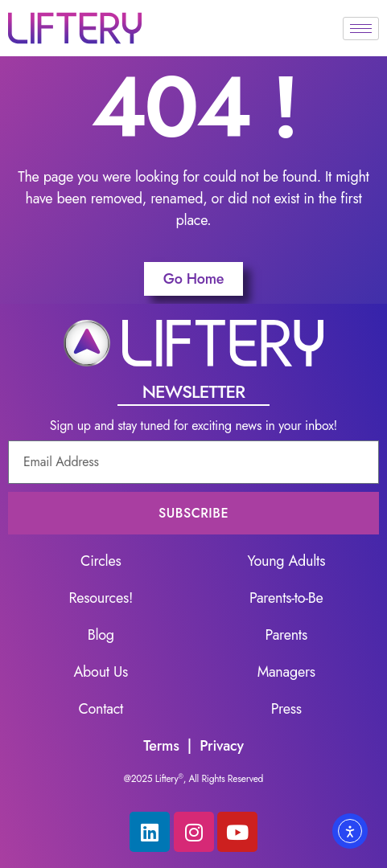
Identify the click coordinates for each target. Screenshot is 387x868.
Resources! (101, 598)
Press (286, 709)
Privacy (221, 746)
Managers (286, 672)
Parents (286, 635)
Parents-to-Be (286, 598)
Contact (101, 709)
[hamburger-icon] (361, 29)
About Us (101, 672)
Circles (101, 561)
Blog (101, 635)
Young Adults (286, 561)
